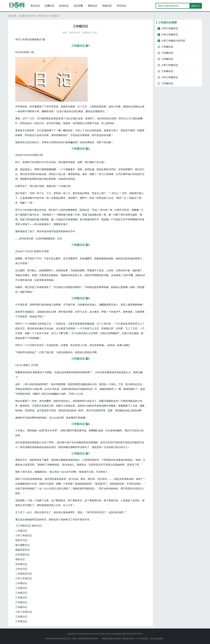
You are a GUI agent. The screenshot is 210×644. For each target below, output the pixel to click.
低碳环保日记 (22, 550)
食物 (54, 394)
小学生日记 (21, 569)
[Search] (173, 6)
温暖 (101, 305)
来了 (25, 338)
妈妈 (44, 111)
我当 (18, 465)
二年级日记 (21, 531)
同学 (37, 169)
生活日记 (64, 6)
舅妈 (63, 460)
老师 (37, 106)
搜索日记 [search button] (195, 6)
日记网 (22, 16)
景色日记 (93, 6)
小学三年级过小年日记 (171, 41)
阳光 (106, 305)
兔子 (73, 169)
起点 (42, 174)
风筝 (58, 305)
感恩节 (88, 258)
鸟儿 (131, 333)
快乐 (30, 292)
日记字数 (78, 6)
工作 (99, 270)
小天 (44, 333)
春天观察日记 (22, 545)
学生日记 (35, 6)
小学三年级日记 (24, 535)
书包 (106, 275)
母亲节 (74, 258)
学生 (46, 287)
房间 (82, 270)
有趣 (70, 142)
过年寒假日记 (22, 555)
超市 (46, 460)
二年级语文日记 (24, 574)
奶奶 (22, 484)
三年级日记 (42, 16)
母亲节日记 (21, 540)
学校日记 (107, 6)
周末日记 (20, 559)
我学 (49, 270)
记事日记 (50, 6)
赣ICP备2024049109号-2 (133, 634)
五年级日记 (21, 564)
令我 (71, 418)
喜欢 (61, 135)
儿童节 (57, 258)
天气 (44, 251)
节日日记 (121, 6)
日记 (95, 32)
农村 (18, 418)
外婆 (18, 372)
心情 (54, 312)
